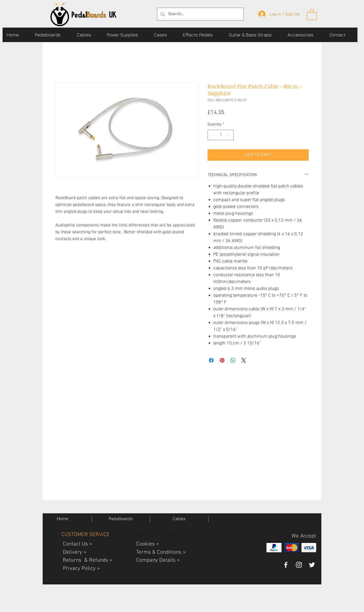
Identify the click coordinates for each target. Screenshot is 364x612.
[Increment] (229, 135)
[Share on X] (244, 360)
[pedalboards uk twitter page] (312, 565)
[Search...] (200, 14)
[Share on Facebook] (211, 360)
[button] (52, 35)
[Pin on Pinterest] (222, 360)
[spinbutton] (221, 135)
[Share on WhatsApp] (233, 360)
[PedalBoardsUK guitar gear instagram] (299, 565)
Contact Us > (75, 544)
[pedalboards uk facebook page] (286, 565)
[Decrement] (212, 135)
